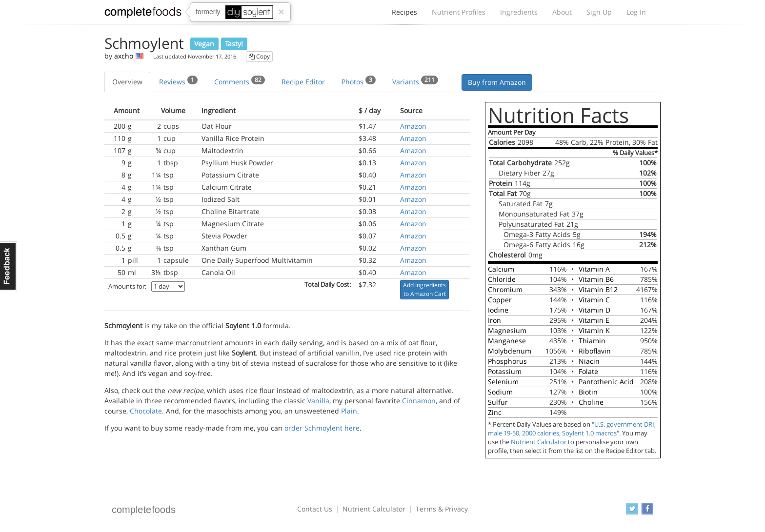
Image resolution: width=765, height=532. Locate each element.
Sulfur (498, 402)
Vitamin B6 (596, 279)
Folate (588, 371)
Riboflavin (595, 351)
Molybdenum (510, 351)
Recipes (404, 15)
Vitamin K (594, 330)
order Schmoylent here (322, 428)
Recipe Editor (303, 82)
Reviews (178, 81)
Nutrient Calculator (539, 442)
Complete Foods (143, 14)
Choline (591, 402)
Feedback (9, 266)
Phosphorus (507, 361)
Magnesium (507, 330)
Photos (359, 81)
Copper (500, 300)
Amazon (413, 126)
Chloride (502, 279)
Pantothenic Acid (606, 382)
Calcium (501, 269)
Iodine (498, 310)
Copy (259, 56)
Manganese (507, 341)
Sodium (500, 392)
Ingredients (519, 12)
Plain (349, 411)
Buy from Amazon (497, 82)
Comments (240, 81)
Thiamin (592, 341)
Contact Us (315, 509)
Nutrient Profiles (459, 12)
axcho (124, 56)
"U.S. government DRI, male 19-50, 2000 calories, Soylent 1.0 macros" (572, 429)
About (562, 12)
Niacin (589, 361)
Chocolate (146, 411)
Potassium (505, 371)
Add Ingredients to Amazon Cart (424, 289)
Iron (494, 320)
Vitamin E (594, 320)
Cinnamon (419, 401)
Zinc (495, 412)
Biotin (588, 392)
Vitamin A (594, 269)
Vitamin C (594, 300)
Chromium (505, 289)
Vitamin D (594, 310)
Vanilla (318, 401)
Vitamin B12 (598, 289)
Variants (415, 81)
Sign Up (599, 12)
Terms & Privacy (442, 509)
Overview (127, 82)
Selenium (503, 382)
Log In (636, 12)
